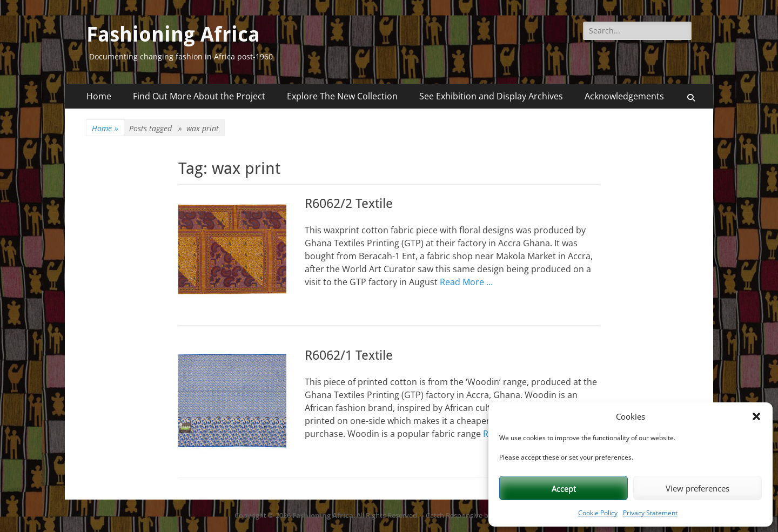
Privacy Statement (650, 513)
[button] (756, 416)
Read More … (466, 282)
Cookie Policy (598, 513)
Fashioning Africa (173, 35)
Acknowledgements (624, 96)
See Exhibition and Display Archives (491, 96)
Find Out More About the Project (199, 96)
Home (99, 96)
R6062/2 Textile (349, 204)
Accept (564, 488)
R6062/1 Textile (349, 355)
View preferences (697, 488)
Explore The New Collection (342, 96)
